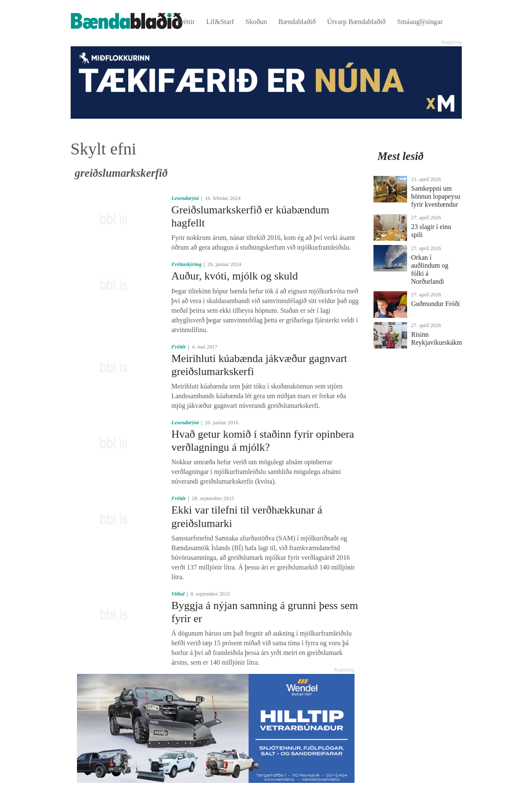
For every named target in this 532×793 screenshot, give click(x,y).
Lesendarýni (185, 198)
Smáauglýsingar (420, 22)
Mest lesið (401, 156)
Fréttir (186, 22)
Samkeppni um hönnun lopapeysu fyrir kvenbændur (436, 196)
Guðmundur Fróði (436, 304)
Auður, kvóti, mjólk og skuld (234, 276)
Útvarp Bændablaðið (356, 22)
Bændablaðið (297, 22)
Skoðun (256, 22)
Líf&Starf (220, 22)
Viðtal (178, 594)
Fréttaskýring (186, 264)
